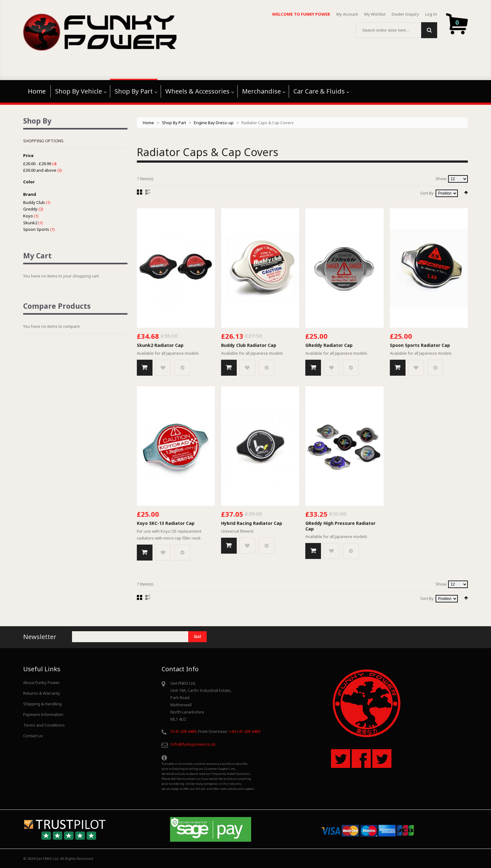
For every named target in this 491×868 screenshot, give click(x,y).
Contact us (33, 736)
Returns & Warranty (42, 693)
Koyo (28, 216)
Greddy (30, 209)
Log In (431, 14)
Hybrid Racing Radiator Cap (252, 523)
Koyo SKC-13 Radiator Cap (166, 523)
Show (441, 179)
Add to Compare (182, 368)
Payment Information (43, 714)
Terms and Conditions (44, 725)
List (148, 192)
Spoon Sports (36, 229)
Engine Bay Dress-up (214, 123)
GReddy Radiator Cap (329, 345)
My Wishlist (375, 14)
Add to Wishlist (163, 368)
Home (148, 123)
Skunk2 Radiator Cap (160, 345)
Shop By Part (174, 123)
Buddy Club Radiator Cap (249, 345)
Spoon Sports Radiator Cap (420, 345)
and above (40, 170)
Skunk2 (30, 223)
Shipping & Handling (42, 704)
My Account (347, 14)
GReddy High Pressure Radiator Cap (340, 526)
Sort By (427, 193)
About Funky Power (41, 683)
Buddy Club (34, 202)
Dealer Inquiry (405, 14)
